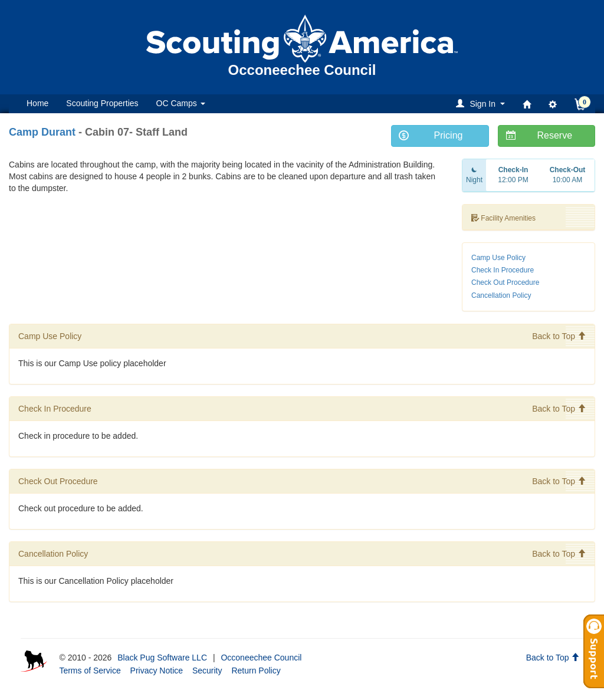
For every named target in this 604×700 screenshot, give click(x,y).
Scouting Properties (102, 103)
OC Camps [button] (181, 103)
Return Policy (256, 671)
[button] (482, 103)
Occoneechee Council (261, 658)
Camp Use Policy (498, 258)
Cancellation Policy (501, 295)
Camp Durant (42, 132)
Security (207, 671)
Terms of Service (90, 671)
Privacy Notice (157, 671)
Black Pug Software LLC (162, 658)
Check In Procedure (503, 270)
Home (37, 103)
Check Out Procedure (505, 282)
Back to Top (559, 336)
